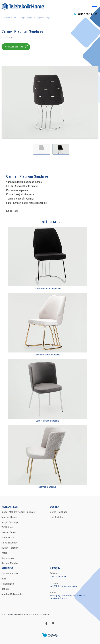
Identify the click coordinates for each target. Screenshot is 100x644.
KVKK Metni (56, 517)
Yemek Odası (9, 532)
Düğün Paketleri (10, 548)
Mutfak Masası (10, 517)
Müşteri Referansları (12, 594)
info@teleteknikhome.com (63, 586)
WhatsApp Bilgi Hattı (14, 47)
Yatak (5, 553)
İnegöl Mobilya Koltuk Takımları (18, 512)
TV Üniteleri (8, 527)
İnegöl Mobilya (26, 18)
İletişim (5, 589)
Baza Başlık (8, 558)
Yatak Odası (8, 538)
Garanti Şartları (10, 574)
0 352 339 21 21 (88, 14)
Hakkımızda (8, 584)
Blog (4, 579)
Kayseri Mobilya (10, 563)
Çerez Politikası (58, 512)
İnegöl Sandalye (43, 18)
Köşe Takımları (9, 543)
